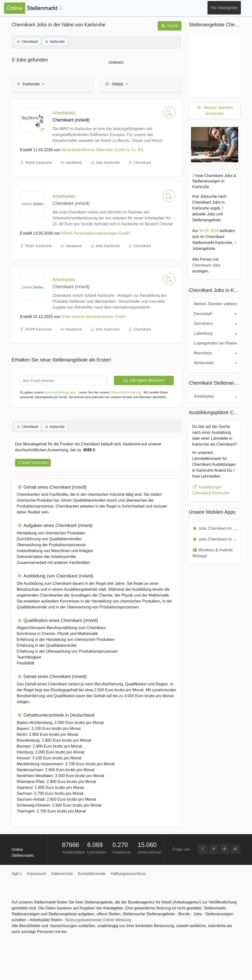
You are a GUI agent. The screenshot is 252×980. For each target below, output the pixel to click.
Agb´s (17, 874)
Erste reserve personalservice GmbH (94, 317)
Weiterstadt (216, 362)
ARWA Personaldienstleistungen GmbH (95, 233)
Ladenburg (216, 333)
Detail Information (33, 463)
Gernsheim (216, 323)
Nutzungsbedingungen (60, 392)
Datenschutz (62, 874)
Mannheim (216, 353)
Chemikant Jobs (206, 265)
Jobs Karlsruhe (108, 162)
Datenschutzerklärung (125, 392)
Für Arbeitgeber (224, 8)
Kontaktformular (92, 874)
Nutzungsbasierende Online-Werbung (98, 920)
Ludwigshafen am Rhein (216, 343)
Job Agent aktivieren (144, 380)
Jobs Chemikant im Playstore (224, 528)
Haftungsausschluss (128, 874)
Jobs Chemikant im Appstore (223, 539)
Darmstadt (216, 313)
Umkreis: (116, 62)
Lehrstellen (97, 852)
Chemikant (27, 42)
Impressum (37, 874)
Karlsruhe (55, 42)
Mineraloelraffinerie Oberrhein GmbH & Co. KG (102, 150)
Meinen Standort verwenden (215, 111)
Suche (170, 26)
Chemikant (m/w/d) (71, 203)
